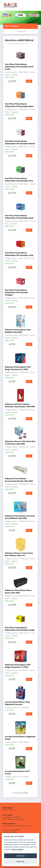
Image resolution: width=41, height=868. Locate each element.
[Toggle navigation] (36, 5)
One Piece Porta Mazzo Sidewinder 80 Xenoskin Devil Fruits (19, 67)
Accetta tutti (20, 856)
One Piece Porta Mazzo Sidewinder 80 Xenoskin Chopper (16, 293)
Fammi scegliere (18, 849)
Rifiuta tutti (21, 861)
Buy (29, 81)
